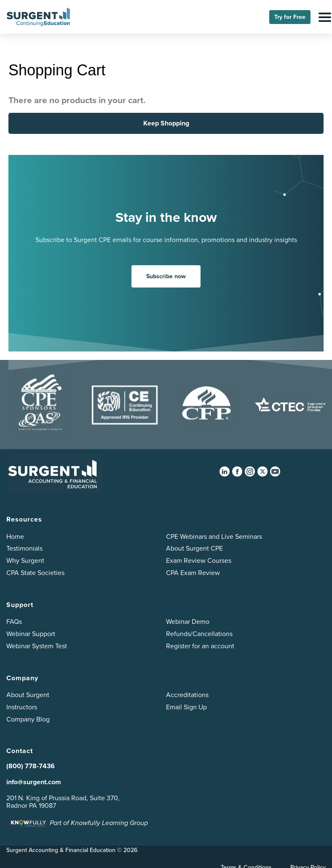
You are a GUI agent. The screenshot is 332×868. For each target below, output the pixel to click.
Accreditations (187, 695)
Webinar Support (31, 634)
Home (15, 537)
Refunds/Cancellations (199, 634)
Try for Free (290, 17)
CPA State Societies (35, 573)
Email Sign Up (186, 707)
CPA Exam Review (193, 573)
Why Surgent (25, 560)
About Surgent (28, 695)
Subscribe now (166, 276)
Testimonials (24, 548)
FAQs (14, 622)
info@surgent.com (34, 782)
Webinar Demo (188, 622)
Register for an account (200, 646)
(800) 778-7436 (31, 766)
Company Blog (28, 719)
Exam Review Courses (199, 560)
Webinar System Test (37, 646)
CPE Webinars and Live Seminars (214, 537)
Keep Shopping (166, 123)
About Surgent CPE (194, 548)
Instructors (22, 707)
